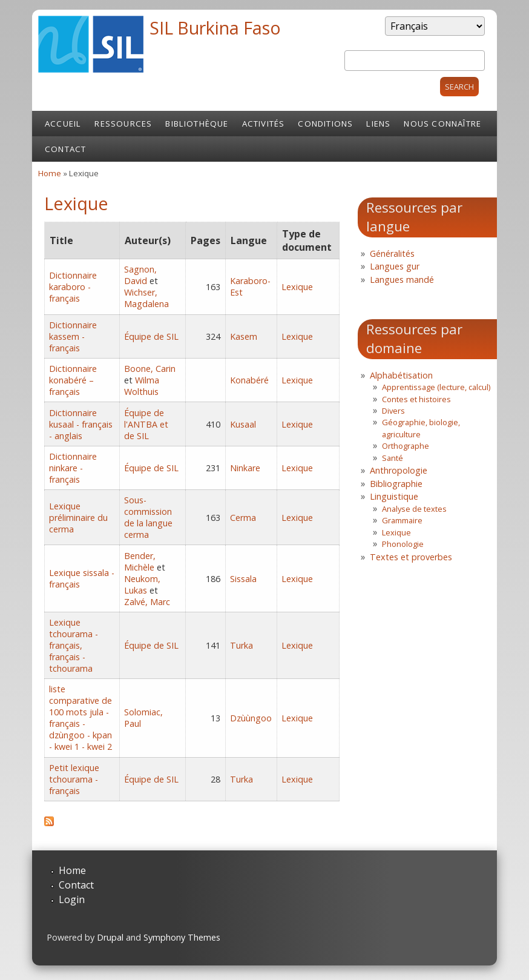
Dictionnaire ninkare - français (73, 468)
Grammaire (402, 520)
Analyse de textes (414, 509)
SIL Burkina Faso (215, 28)
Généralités (392, 253)
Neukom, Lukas (142, 584)
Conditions (325, 124)
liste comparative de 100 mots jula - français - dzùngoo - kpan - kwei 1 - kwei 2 (80, 718)
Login (72, 899)
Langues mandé (402, 280)
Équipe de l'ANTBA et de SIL (146, 424)
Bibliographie (396, 484)
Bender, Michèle (140, 561)
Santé (393, 458)
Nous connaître (442, 124)
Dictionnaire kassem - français (73, 336)
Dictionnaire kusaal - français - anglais (81, 424)
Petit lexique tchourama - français (74, 779)
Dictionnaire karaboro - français (73, 287)
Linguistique (394, 496)
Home (50, 173)
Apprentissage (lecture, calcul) (436, 387)
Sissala (243, 579)
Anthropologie (399, 470)
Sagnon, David (140, 275)
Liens (378, 124)
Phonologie (403, 544)
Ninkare (245, 468)
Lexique (297, 287)
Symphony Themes (182, 937)
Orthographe (406, 446)
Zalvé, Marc (147, 602)
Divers (393, 411)
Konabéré (249, 380)
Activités (264, 124)
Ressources (123, 124)
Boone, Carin (150, 369)
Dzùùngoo (251, 718)
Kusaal (243, 424)
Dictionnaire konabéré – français (73, 380)
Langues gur (395, 266)
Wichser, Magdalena (146, 298)
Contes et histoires (416, 399)
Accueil (63, 124)
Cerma (243, 518)
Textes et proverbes (411, 557)
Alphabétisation (401, 375)
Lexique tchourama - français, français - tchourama (74, 645)
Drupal (110, 937)
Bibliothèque (197, 124)
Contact (65, 149)
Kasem (244, 336)
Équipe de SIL (151, 336)
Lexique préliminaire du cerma (78, 518)
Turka (241, 645)
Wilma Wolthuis (142, 386)
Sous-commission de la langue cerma (148, 517)
